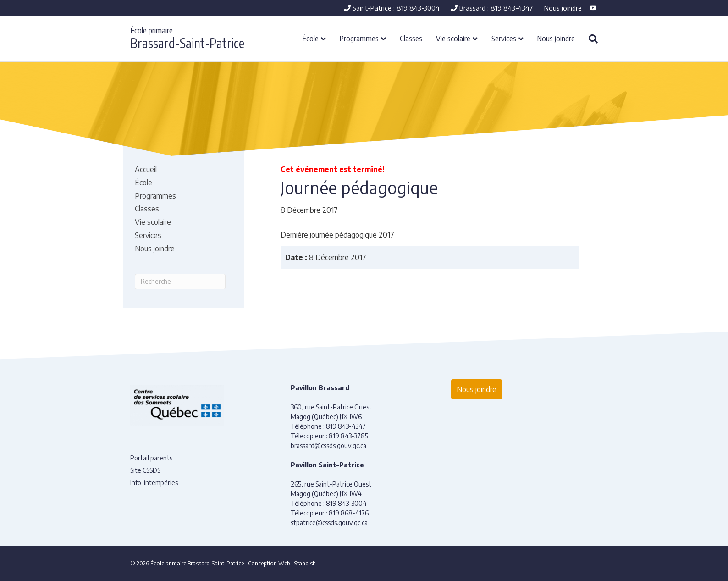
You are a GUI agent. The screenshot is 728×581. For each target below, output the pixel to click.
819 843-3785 (348, 436)
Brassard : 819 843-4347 (492, 8)
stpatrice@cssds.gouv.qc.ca (329, 523)
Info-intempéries (154, 483)
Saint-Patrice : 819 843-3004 (392, 8)
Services (504, 38)
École (311, 38)
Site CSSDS (145, 470)
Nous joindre (563, 8)
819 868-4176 (349, 513)
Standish (305, 563)
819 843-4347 (346, 426)
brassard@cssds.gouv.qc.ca (328, 445)
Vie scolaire (453, 38)
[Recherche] (590, 39)
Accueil (146, 169)
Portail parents (151, 458)
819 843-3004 (346, 503)
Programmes (359, 38)
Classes (411, 38)
